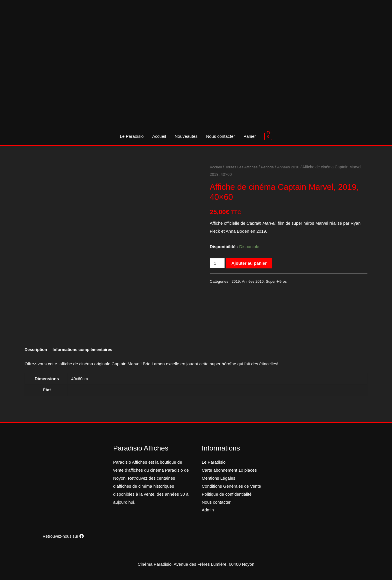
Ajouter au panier (250, 263)
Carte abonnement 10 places (229, 471)
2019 (236, 281)
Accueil (159, 136)
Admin (208, 510)
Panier (250, 136)
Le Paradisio (132, 136)
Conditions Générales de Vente (231, 487)
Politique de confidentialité (227, 495)
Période (270, 167)
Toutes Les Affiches (243, 167)
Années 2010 (291, 167)
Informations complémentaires (85, 350)
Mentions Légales (219, 479)
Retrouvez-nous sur (63, 537)
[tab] (36, 350)
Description (36, 350)
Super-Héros (278, 281)
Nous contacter (220, 136)
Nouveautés (186, 136)
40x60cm (80, 379)
